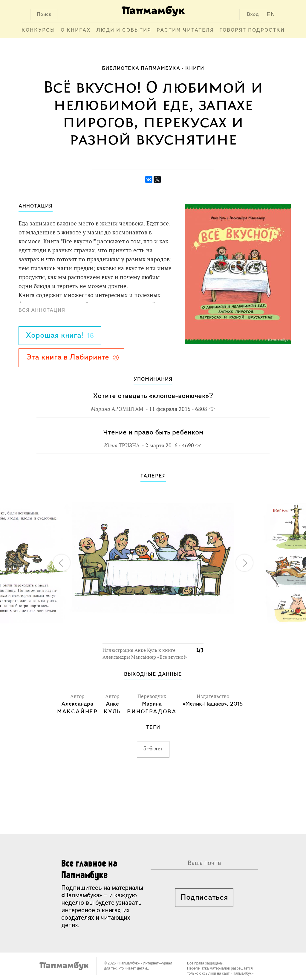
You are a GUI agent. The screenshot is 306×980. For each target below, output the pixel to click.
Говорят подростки (252, 30)
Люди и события (124, 30)
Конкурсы (38, 30)
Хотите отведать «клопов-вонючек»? (153, 396)
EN (271, 14)
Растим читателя (185, 30)
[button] (195, 496)
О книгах (76, 30)
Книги (195, 69)
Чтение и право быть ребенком (153, 433)
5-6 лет (153, 749)
